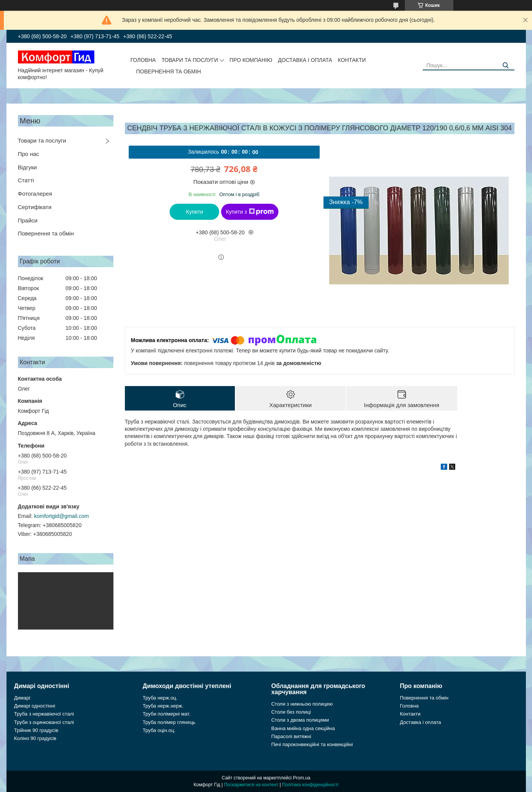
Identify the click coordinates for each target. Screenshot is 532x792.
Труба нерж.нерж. (163, 706)
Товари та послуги (190, 60)
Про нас (29, 154)
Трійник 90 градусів (36, 730)
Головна (143, 60)
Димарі (22, 698)
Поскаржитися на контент (251, 785)
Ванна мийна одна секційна (303, 728)
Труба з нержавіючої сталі (44, 714)
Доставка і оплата (305, 60)
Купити (195, 212)
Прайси (28, 220)
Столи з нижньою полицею (302, 704)
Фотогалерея (35, 194)
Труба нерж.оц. (160, 698)
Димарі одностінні (35, 706)
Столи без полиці (291, 712)
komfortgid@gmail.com (61, 516)
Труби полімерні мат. (167, 714)
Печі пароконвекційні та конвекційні (312, 744)
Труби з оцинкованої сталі (44, 722)
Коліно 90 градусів (35, 738)
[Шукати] (506, 66)
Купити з (250, 212)
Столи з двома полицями (300, 720)
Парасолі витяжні (291, 736)
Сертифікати (35, 207)
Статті (26, 180)
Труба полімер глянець (169, 722)
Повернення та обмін (169, 71)
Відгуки (27, 167)
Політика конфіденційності (310, 785)
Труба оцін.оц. (159, 730)
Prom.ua (302, 778)
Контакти (352, 60)
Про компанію (251, 60)
